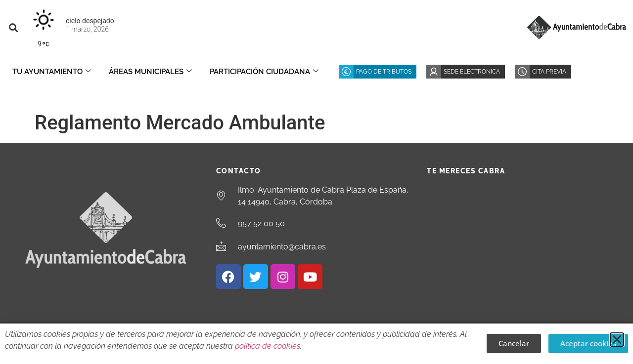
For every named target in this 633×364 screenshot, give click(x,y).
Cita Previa (549, 72)
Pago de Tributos (384, 72)
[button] (13, 27)
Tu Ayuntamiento (52, 72)
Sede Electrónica (472, 72)
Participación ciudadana (264, 72)
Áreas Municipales (150, 72)
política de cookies (268, 346)
